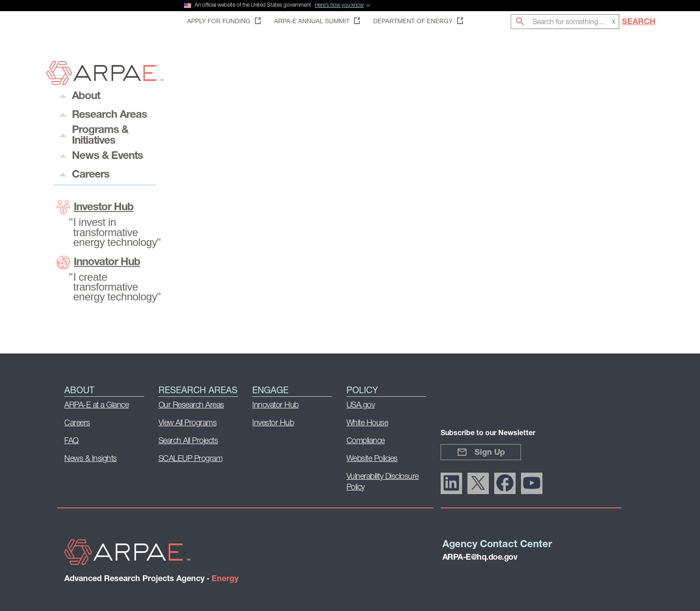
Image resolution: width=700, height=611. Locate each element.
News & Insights (91, 459)
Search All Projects (188, 441)
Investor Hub (95, 207)
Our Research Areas (191, 405)
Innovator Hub (98, 262)
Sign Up (481, 452)
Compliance (366, 441)
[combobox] (574, 22)
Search (639, 22)
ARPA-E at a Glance (96, 405)
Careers (77, 423)
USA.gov (361, 405)
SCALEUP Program (191, 459)
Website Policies (372, 459)
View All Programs (188, 423)
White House (367, 423)
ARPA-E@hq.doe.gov (480, 558)
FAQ (71, 441)
